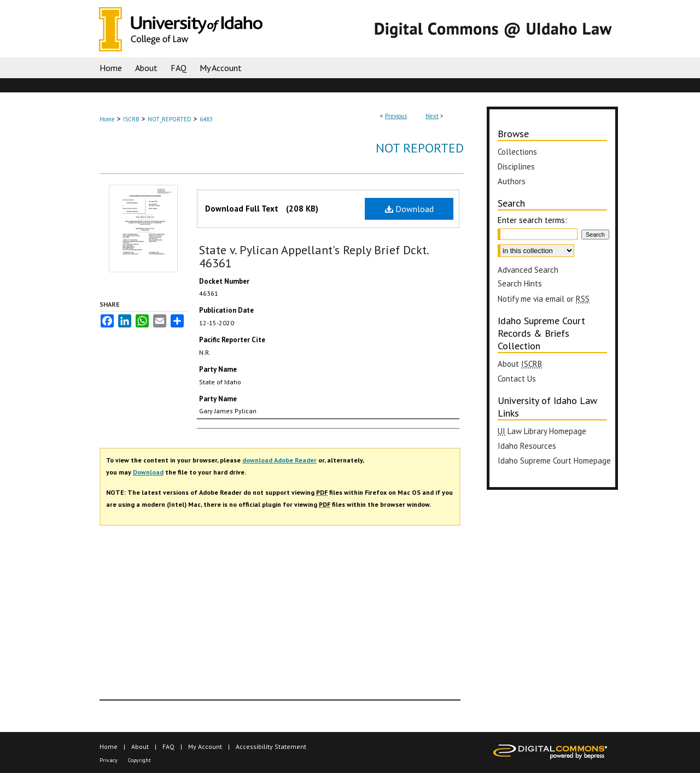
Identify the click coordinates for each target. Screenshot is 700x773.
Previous (396, 116)
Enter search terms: (532, 220)
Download (409, 209)
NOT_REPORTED (170, 119)
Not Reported (420, 148)
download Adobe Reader (279, 460)
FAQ (168, 746)
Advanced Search (528, 270)
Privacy (109, 760)
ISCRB (131, 119)
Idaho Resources (527, 446)
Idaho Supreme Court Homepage (554, 461)
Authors (512, 181)
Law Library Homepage (542, 431)
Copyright (139, 760)
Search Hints (520, 283)
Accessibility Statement (271, 746)
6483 (206, 119)
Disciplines (516, 166)
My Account (205, 746)
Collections (517, 152)
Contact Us (517, 379)
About (520, 364)
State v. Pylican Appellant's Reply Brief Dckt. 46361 (314, 256)
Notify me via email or (544, 299)
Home (107, 119)
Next (432, 116)
